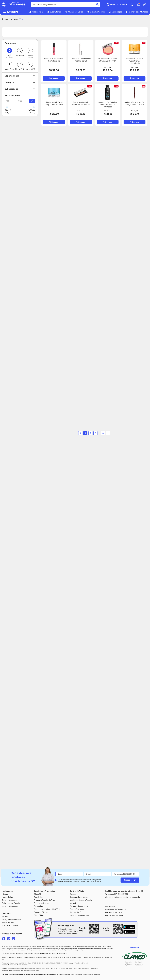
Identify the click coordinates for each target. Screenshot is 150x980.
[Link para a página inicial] (10, 13)
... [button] (78, 831)
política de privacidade (93, 881)
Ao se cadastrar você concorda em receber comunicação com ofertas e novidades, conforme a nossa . (80, 881)
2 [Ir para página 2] (74, 831)
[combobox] (34, 5)
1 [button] (69, 831)
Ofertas (75, 976)
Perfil (135, 976)
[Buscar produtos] (63, 5)
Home (15, 976)
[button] (45, 976)
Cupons (105, 976)
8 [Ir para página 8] (81, 831)
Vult (21, 13)
